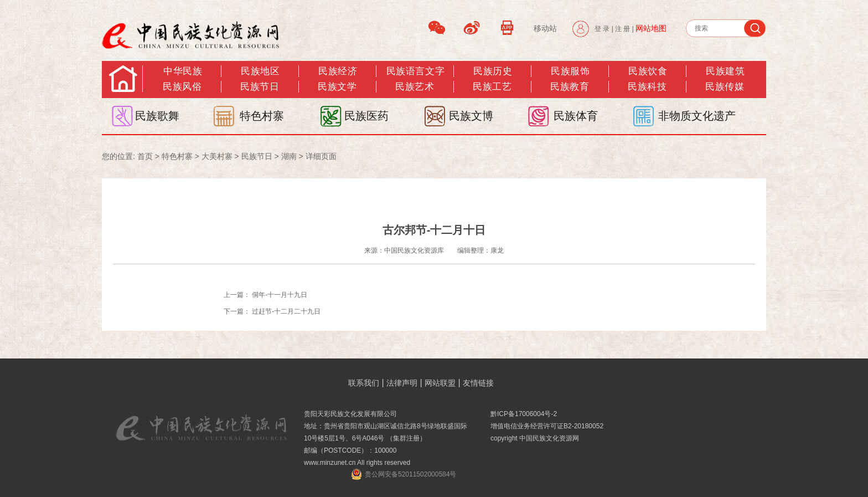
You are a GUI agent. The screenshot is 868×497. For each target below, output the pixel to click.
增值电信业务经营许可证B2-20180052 (547, 426)
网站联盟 (440, 383)
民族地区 (260, 71)
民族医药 (366, 116)
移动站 (545, 28)
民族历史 (493, 71)
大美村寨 (217, 156)
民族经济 (338, 71)
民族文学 (337, 87)
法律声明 (402, 383)
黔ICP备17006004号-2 (524, 414)
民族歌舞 (157, 116)
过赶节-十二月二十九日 (286, 311)
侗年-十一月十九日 (280, 295)
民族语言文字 (415, 71)
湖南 (289, 156)
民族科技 (647, 87)
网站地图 (651, 28)
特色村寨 (262, 116)
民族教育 (570, 87)
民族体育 (576, 116)
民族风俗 (182, 87)
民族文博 (471, 116)
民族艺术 (415, 87)
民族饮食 (648, 71)
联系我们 (364, 383)
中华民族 (183, 71)
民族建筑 (725, 71)
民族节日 (260, 87)
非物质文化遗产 (697, 116)
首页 (145, 156)
